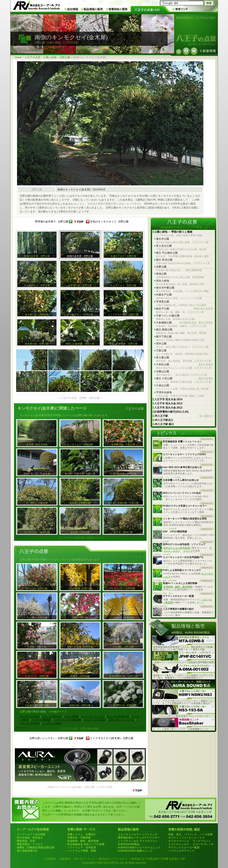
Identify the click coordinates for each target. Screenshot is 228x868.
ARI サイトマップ (84, 859)
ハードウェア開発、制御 (82, 851)
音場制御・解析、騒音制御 (178, 587)
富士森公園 (163, 357)
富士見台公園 (164, 246)
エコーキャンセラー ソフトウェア (138, 834)
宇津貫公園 (163, 302)
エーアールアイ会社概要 (31, 834)
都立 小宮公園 (184, 378)
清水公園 (161, 343)
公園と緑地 (50, 57)
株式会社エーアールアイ (113, 859)
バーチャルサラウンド (181, 851)
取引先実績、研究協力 (30, 838)
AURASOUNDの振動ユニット (135, 851)
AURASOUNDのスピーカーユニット (139, 847)
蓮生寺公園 (163, 239)
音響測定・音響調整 (79, 838)
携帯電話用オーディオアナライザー (139, 838)
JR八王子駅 (184, 416)
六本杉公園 (184, 365)
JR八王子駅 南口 (164, 424)
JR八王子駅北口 (164, 420)
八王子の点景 (33, 57)
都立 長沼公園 (164, 260)
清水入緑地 (163, 281)
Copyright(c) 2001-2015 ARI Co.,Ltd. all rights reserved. (114, 863)
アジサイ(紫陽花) (41, 720)
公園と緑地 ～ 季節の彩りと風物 (173, 232)
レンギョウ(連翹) (52, 723)
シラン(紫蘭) (71, 716)
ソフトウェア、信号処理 (82, 847)
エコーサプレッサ (203, 844)
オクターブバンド (179, 841)
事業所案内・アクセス (30, 844)
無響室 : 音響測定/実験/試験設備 (36, 847)
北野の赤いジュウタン (122, 720)
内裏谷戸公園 (164, 295)
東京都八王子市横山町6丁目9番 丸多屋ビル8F (158, 859)
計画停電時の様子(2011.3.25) (171, 412)
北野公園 (65, 57)
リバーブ (188, 551)
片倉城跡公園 (184, 323)
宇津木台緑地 (164, 392)
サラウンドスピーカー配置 (184, 847)
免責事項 (65, 859)
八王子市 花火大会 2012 (168, 408)
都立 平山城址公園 (167, 253)
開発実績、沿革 (26, 841)
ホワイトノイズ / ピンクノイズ (186, 838)
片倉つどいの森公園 (168, 316)
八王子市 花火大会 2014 (168, 399)
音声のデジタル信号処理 (176, 548)
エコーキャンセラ (179, 844)
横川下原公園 (164, 337)
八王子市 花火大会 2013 (168, 403)
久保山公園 (163, 385)
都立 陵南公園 (164, 330)
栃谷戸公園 (184, 309)
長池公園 (161, 274)
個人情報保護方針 (27, 851)
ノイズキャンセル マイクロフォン (138, 841)
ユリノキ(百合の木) (118, 716)
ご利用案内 (49, 859)
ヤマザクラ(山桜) (30, 716)
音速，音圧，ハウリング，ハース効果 (190, 834)
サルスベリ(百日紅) (95, 720)
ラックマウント (202, 841)
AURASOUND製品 (129, 844)
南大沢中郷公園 (165, 288)
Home (18, 57)
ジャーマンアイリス (93, 716)
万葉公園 (161, 350)
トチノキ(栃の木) (52, 716)
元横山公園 (163, 371)
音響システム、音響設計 (82, 834)
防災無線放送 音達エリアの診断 (86, 844)
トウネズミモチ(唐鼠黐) (67, 720)
